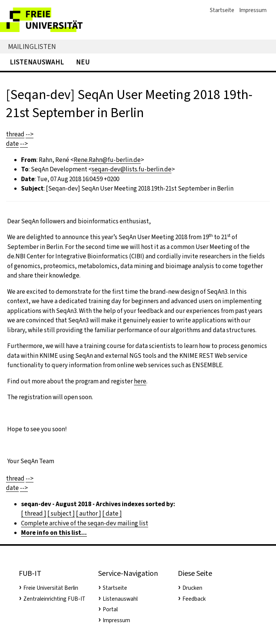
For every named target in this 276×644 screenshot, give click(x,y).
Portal (110, 609)
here (140, 381)
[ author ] (89, 514)
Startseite (222, 10)
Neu (83, 62)
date (12, 144)
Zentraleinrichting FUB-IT (54, 599)
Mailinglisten (32, 47)
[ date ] (112, 514)
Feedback (194, 599)
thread (15, 134)
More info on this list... (54, 533)
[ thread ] (34, 514)
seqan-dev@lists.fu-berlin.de (132, 169)
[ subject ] (61, 514)
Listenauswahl (37, 62)
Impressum (253, 10)
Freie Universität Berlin (51, 588)
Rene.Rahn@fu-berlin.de (107, 160)
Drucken (192, 588)
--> (30, 134)
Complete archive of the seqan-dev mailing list (85, 523)
